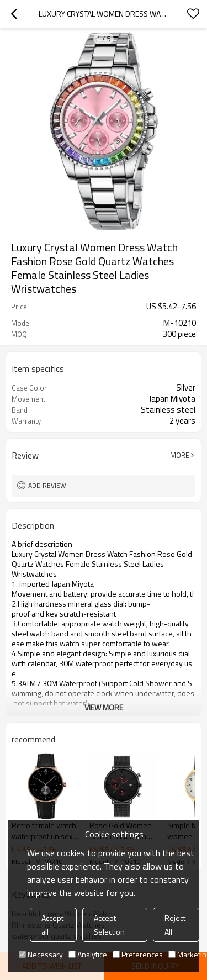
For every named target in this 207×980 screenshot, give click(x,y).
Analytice (88, 954)
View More (104, 707)
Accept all (52, 925)
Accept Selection (109, 925)
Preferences (138, 954)
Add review (47, 485)
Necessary (41, 954)
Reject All (175, 925)
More (180, 455)
